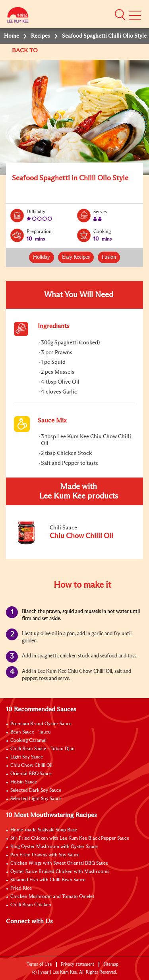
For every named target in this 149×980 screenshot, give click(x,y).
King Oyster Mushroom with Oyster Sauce (54, 847)
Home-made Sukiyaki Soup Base (44, 830)
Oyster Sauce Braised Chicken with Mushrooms (60, 872)
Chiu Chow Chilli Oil (31, 766)
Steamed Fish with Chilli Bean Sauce (48, 880)
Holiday (42, 257)
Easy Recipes (76, 257)
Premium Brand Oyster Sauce (41, 724)
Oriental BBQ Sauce (31, 774)
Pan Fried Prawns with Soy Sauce (45, 855)
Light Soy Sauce (27, 757)
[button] (120, 15)
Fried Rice (21, 888)
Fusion (109, 257)
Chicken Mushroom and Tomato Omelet (52, 897)
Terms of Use (39, 964)
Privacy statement (77, 964)
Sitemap (111, 964)
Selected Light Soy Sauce (36, 799)
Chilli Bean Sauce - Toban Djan (43, 749)
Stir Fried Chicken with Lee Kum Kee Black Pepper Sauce (70, 839)
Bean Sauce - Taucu (30, 732)
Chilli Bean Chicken (31, 905)
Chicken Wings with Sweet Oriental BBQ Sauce (59, 863)
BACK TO (26, 51)
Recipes (41, 36)
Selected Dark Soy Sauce (36, 791)
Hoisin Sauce (24, 782)
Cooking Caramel (28, 741)
